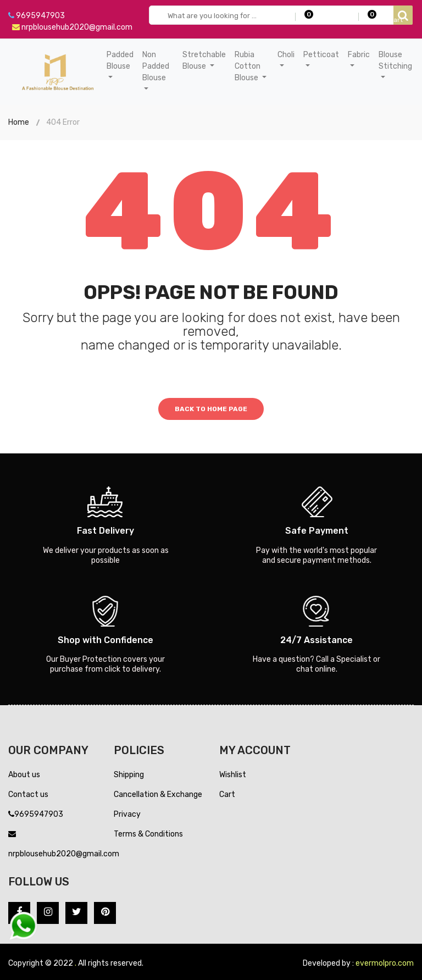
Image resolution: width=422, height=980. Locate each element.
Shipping (129, 775)
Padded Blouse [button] (120, 60)
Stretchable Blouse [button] (204, 60)
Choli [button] (286, 55)
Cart (227, 794)
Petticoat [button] (321, 55)
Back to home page (211, 409)
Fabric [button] (359, 55)
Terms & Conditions (148, 834)
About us (24, 775)
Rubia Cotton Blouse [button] (248, 66)
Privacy (127, 814)
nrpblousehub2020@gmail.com (72, 27)
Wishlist (233, 775)
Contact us (28, 794)
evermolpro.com (385, 963)
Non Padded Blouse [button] (156, 66)
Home (19, 122)
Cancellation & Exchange (158, 794)
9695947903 (37, 16)
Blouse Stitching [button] (395, 60)
